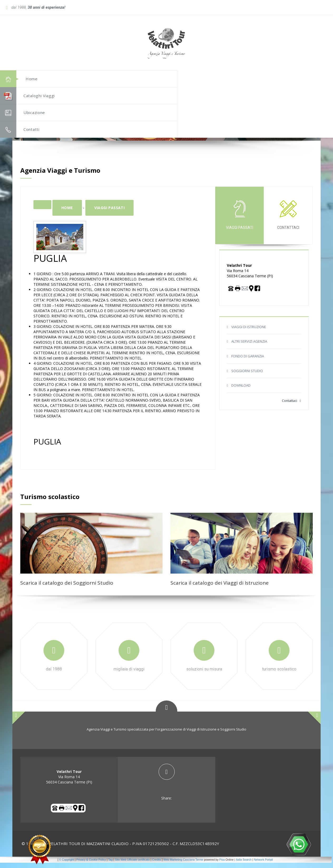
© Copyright (66, 865)
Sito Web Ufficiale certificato (132, 865)
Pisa (222, 865)
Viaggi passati (110, 213)
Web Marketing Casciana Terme (183, 865)
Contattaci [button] (291, 406)
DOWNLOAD (241, 391)
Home (67, 213)
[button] (305, 49)
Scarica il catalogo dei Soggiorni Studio (67, 588)
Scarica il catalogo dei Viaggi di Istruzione (220, 588)
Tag (110, 865)
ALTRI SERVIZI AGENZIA (249, 347)
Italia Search (244, 865)
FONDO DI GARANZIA (248, 361)
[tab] (166, 788)
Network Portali (263, 865)
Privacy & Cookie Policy (91, 865)
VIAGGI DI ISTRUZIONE (249, 332)
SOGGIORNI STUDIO (247, 376)
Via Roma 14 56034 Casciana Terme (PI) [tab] (69, 782)
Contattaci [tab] (288, 220)
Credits (156, 865)
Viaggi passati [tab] (240, 220)
